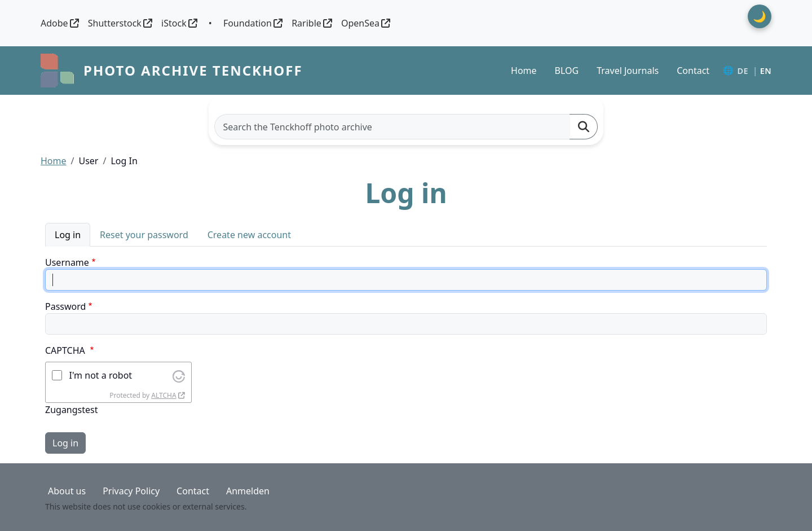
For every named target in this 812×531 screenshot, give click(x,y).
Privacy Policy (131, 491)
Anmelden (248, 491)
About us (67, 491)
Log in (68, 235)
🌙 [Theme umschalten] (760, 16)
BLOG (567, 71)
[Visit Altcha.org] (179, 375)
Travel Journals (628, 71)
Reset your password (144, 235)
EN (766, 71)
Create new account (249, 235)
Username (67, 262)
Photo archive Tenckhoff (193, 70)
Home (524, 71)
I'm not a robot (101, 375)
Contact (693, 71)
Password (65, 306)
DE (742, 71)
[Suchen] (584, 127)
